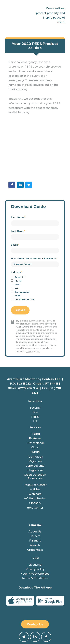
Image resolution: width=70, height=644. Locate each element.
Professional (35, 412)
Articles (35, 458)
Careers (35, 505)
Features (35, 407)
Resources (35, 447)
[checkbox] (35, 257)
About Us (35, 500)
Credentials (35, 519)
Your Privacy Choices (35, 543)
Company (35, 494)
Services (35, 396)
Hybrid (35, 421)
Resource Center (35, 454)
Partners (35, 510)
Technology (35, 426)
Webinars (35, 463)
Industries (35, 370)
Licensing (35, 534)
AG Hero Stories (35, 467)
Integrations (35, 439)
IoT (35, 390)
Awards (35, 514)
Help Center (35, 477)
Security (35, 377)
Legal (35, 527)
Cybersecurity (35, 435)
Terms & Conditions (35, 547)
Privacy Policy (35, 538)
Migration (35, 430)
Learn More (33, 320)
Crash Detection (35, 444)
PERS (35, 386)
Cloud (35, 416)
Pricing (35, 403)
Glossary (35, 472)
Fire (35, 381)
